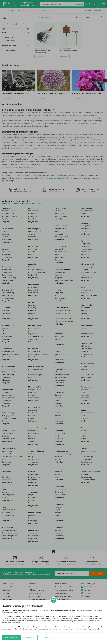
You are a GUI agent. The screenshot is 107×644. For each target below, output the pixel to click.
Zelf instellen (30, 638)
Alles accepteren (11, 638)
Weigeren (46, 638)
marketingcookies (79, 627)
